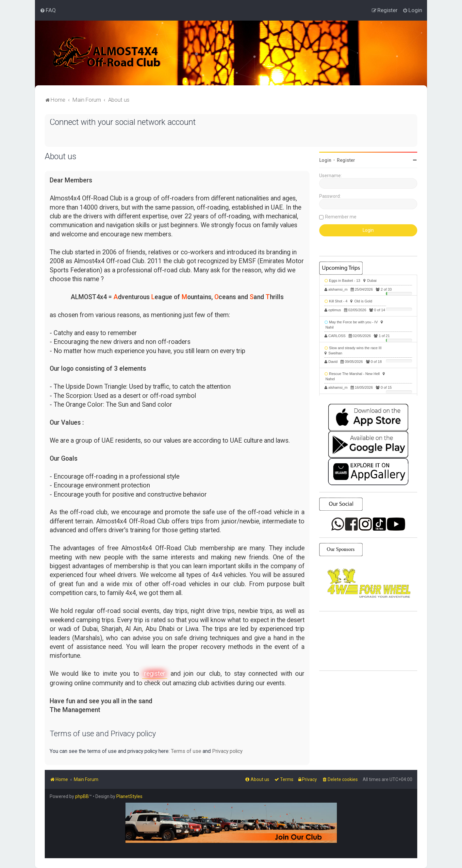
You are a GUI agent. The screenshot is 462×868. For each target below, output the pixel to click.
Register (346, 160)
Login (325, 160)
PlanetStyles (129, 796)
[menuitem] (48, 10)
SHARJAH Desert (368, 641)
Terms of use (186, 751)
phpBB (82, 796)
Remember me (341, 217)
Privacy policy (227, 751)
